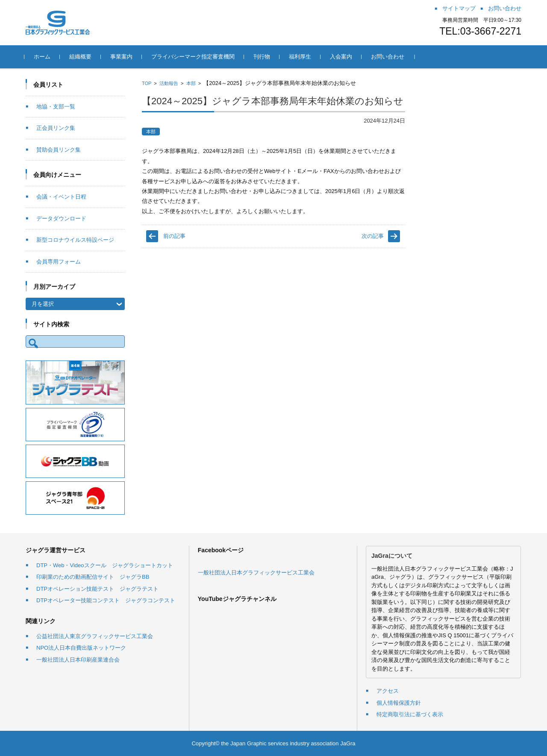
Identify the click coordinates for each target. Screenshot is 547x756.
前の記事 (174, 236)
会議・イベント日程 (61, 197)
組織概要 (82, 57)
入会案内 (342, 57)
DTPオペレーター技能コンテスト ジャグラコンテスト (106, 600)
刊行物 (263, 57)
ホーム (43, 57)
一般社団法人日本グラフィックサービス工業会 (256, 573)
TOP (147, 83)
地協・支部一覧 (56, 107)
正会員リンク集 (56, 128)
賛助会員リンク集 (59, 150)
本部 (191, 83)
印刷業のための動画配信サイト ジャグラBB (93, 577)
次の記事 (373, 236)
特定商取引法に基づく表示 (410, 714)
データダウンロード (61, 218)
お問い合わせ (389, 57)
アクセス (388, 691)
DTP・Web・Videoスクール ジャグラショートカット (105, 565)
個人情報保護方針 (399, 703)
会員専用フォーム (59, 262)
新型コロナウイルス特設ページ (75, 240)
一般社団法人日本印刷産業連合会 (78, 660)
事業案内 (123, 57)
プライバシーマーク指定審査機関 (194, 57)
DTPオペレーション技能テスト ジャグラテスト (97, 589)
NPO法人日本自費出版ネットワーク (81, 648)
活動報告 (169, 83)
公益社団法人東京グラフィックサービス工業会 (95, 636)
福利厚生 (301, 57)
